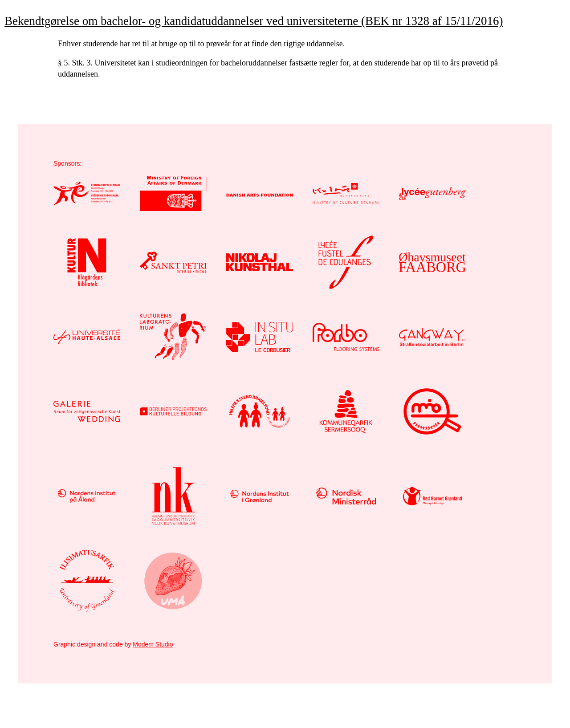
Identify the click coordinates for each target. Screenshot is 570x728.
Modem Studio (153, 644)
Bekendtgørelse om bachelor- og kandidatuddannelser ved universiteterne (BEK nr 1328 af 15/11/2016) (254, 21)
